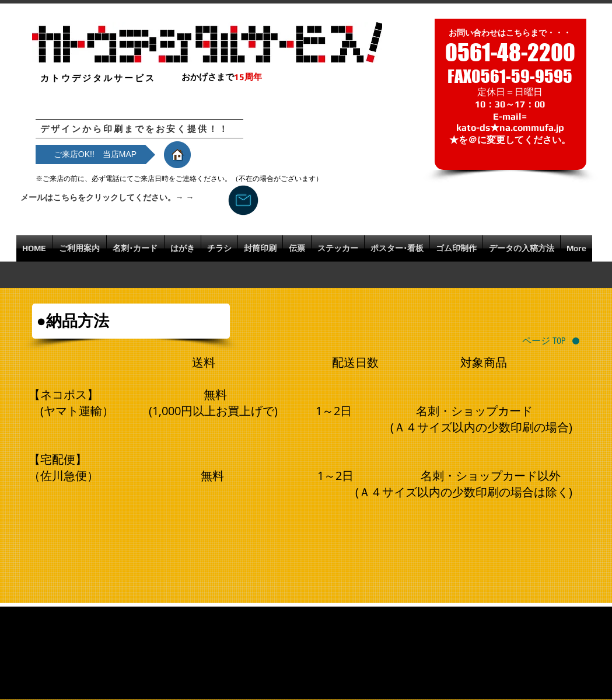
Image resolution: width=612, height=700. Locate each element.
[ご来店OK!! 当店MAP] (95, 154)
